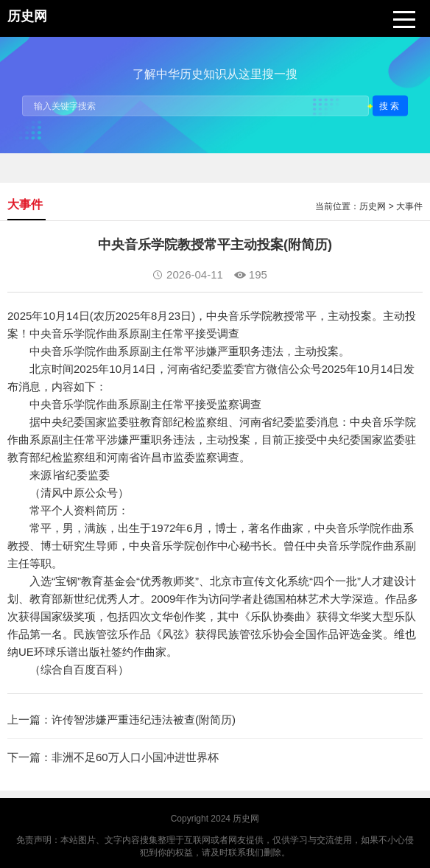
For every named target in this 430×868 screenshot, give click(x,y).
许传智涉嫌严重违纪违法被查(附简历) (144, 720)
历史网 (373, 206)
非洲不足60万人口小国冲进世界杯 (135, 757)
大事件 (409, 206)
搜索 (390, 105)
